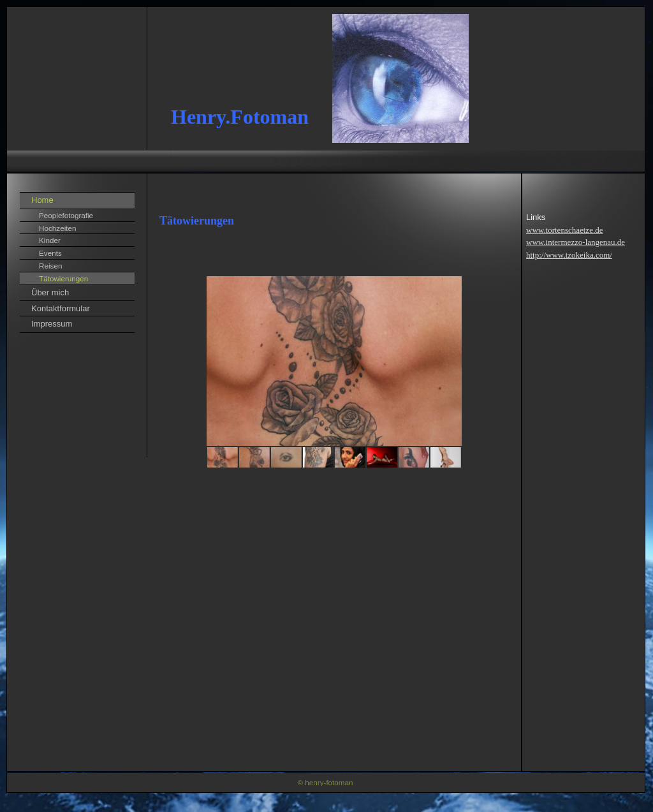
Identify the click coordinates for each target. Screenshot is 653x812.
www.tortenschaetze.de (564, 230)
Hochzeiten (57, 228)
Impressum (52, 324)
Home (42, 200)
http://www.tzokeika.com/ (569, 255)
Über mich (50, 292)
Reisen (50, 266)
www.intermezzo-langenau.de (576, 242)
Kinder (50, 240)
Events (50, 253)
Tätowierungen (63, 278)
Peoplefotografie (66, 215)
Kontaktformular (61, 308)
